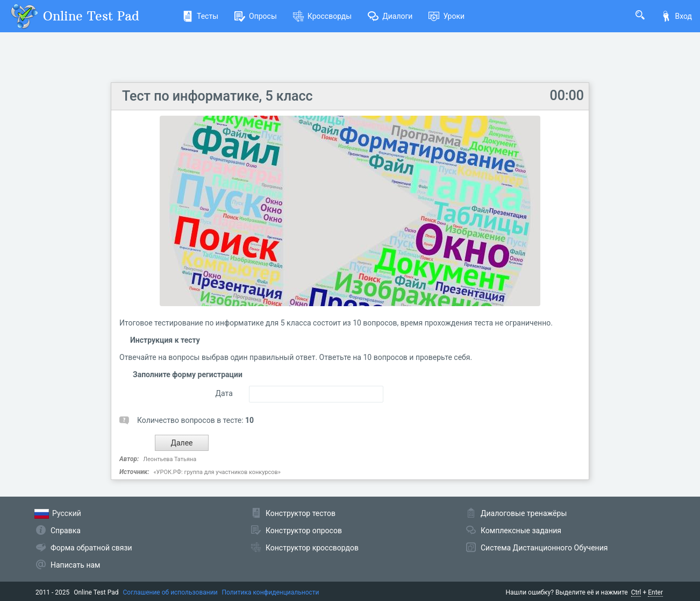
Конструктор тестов (301, 513)
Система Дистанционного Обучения (544, 548)
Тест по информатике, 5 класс (217, 96)
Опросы (256, 16)
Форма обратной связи (91, 548)
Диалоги (390, 16)
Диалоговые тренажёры (524, 513)
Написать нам (75, 565)
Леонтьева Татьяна (170, 459)
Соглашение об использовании (170, 592)
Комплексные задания (521, 531)
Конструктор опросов (304, 531)
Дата (224, 393)
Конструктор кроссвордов (312, 548)
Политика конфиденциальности (271, 592)
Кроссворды (322, 16)
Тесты (200, 16)
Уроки (447, 16)
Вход (676, 16)
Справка (66, 531)
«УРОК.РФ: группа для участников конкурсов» (217, 472)
